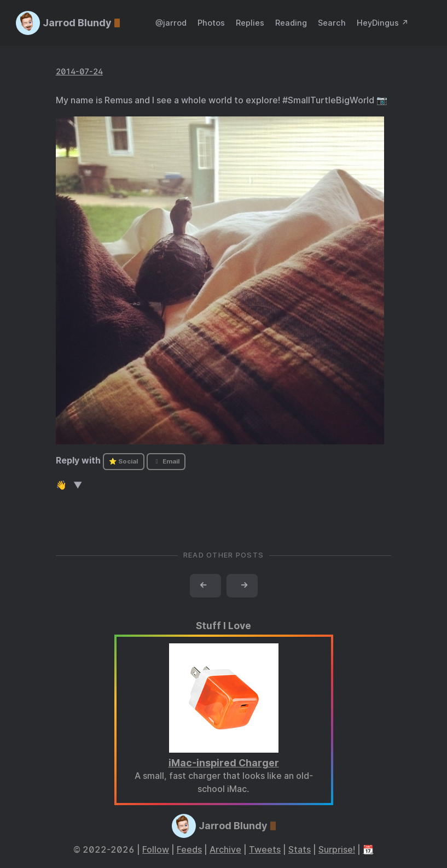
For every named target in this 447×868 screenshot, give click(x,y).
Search (332, 23)
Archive (225, 850)
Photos (211, 23)
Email (166, 461)
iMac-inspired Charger (224, 763)
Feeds (189, 850)
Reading (291, 23)
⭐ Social (123, 461)
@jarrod (171, 23)
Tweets (265, 850)
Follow (156, 850)
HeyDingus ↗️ (383, 23)
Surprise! (337, 850)
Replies (250, 23)
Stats (300, 850)
